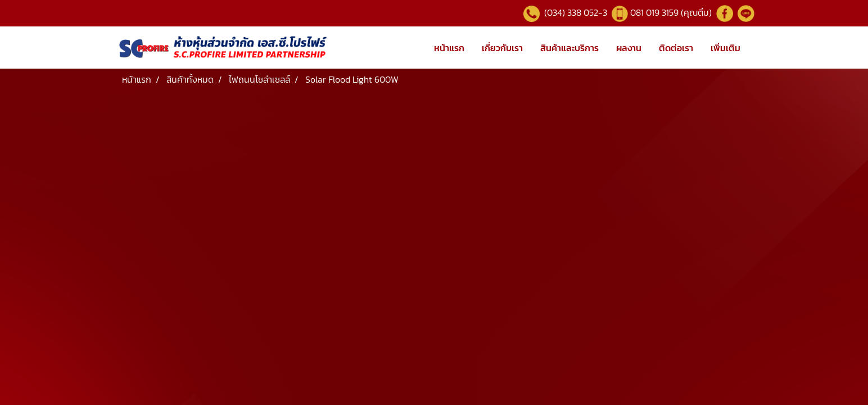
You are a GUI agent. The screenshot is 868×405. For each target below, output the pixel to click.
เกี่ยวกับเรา (502, 48)
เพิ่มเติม (725, 48)
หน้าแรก (449, 48)
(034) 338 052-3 (575, 12)
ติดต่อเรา (676, 48)
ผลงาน (629, 48)
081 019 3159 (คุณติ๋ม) (672, 12)
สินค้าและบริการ (569, 48)
